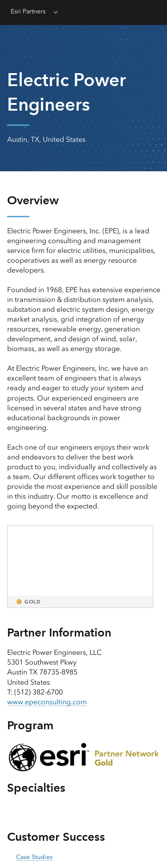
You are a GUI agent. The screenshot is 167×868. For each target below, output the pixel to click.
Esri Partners (28, 11)
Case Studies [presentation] (34, 857)
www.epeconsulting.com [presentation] (47, 702)
